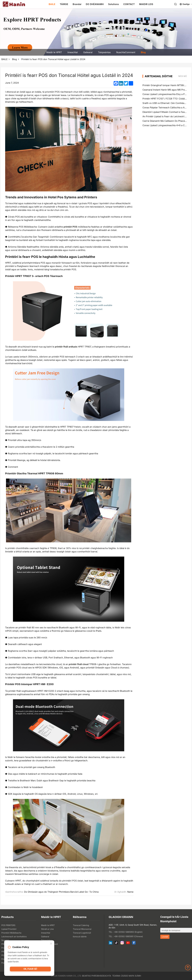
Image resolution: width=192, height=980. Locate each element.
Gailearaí (88, 52)
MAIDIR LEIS (146, 4)
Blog (143, 52)
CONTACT (129, 4)
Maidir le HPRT (54, 52)
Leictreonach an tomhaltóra (14, 937)
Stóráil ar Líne (47, 929)
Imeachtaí (73, 52)
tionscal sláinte (80, 937)
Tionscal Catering (81, 925)
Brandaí (77, 4)
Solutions (113, 4)
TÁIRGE (64, 4)
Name (130, 892)
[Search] (175, 4)
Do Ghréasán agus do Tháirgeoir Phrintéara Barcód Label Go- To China (61, 892)
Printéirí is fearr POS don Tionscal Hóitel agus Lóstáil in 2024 (53, 59)
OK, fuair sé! (30, 970)
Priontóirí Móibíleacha (11, 933)
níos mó (183, 76)
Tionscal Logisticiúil (82, 933)
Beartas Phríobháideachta (97, 976)
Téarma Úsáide (120, 976)
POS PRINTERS (8, 925)
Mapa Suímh (135, 976)
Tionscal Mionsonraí (82, 929)
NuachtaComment (126, 52)
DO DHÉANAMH (95, 4)
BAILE (52, 4)
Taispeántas (104, 52)
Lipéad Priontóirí (9, 929)
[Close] (51, 944)
